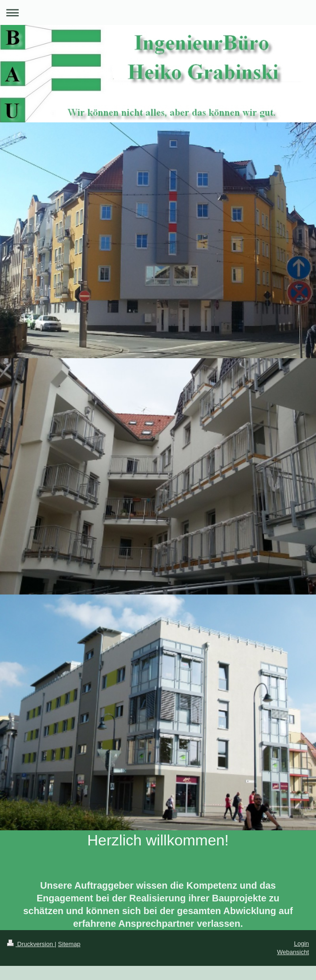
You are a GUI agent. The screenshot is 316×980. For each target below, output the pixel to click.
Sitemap (69, 944)
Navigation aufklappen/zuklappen (158, 12)
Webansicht (293, 952)
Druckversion (31, 944)
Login (301, 944)
